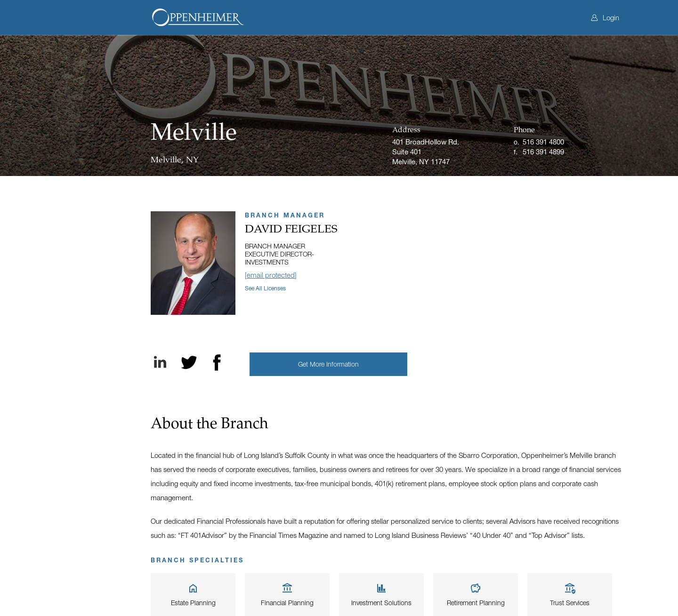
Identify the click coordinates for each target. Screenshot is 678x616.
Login (605, 17)
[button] (328, 364)
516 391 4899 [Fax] (543, 152)
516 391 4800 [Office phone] (543, 142)
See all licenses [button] (265, 288)
